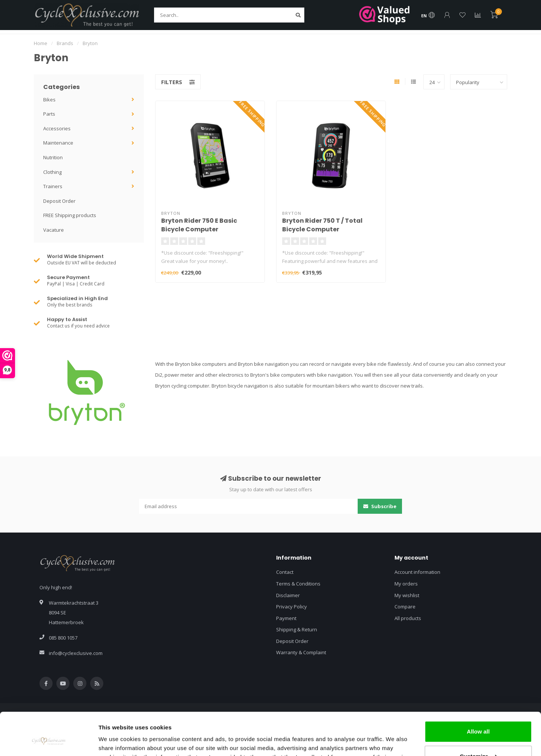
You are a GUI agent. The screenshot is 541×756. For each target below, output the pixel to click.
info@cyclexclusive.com (76, 653)
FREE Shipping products (70, 215)
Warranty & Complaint (301, 652)
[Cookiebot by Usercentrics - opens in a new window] (49, 741)
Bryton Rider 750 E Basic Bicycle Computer (199, 225)
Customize (479, 719)
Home (41, 43)
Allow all (478, 695)
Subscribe (380, 506)
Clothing (52, 172)
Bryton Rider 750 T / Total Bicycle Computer (322, 225)
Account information (417, 572)
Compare (405, 607)
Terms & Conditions (298, 584)
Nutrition (53, 157)
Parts (49, 114)
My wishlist (407, 595)
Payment (286, 618)
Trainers (53, 186)
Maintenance (58, 143)
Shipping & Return (297, 629)
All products (408, 618)
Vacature (54, 230)
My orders (406, 584)
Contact (285, 572)
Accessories (57, 128)
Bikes (49, 100)
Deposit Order (59, 201)
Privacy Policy (292, 607)
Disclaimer (288, 595)
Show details (116, 741)
